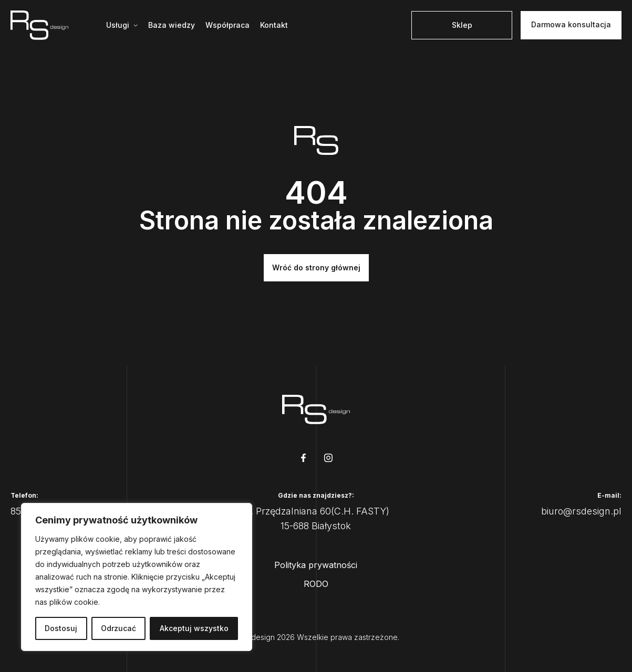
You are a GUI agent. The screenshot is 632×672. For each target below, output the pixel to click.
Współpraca (227, 25)
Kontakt (274, 25)
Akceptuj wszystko (194, 628)
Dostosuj (61, 628)
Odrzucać (118, 628)
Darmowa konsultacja (571, 24)
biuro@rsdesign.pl (581, 511)
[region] (137, 577)
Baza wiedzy (172, 25)
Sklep (462, 25)
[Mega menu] (122, 25)
